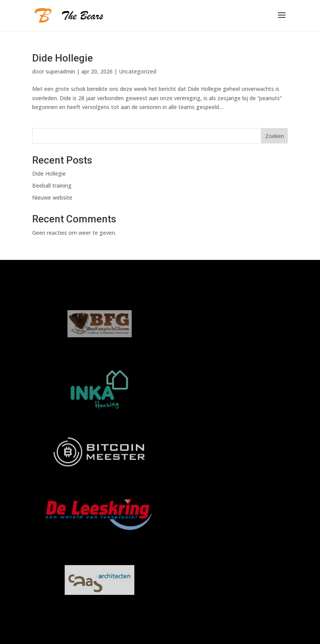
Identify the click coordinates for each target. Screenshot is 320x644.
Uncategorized (138, 71)
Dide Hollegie (62, 58)
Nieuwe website (52, 197)
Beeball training (52, 185)
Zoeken (275, 136)
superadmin (60, 71)
